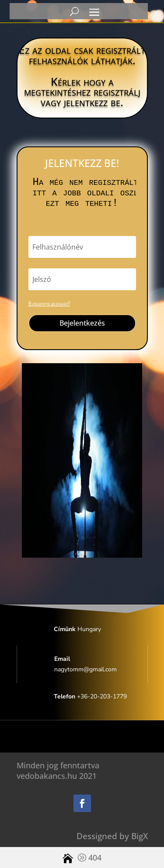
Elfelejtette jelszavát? (49, 304)
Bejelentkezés (82, 323)
